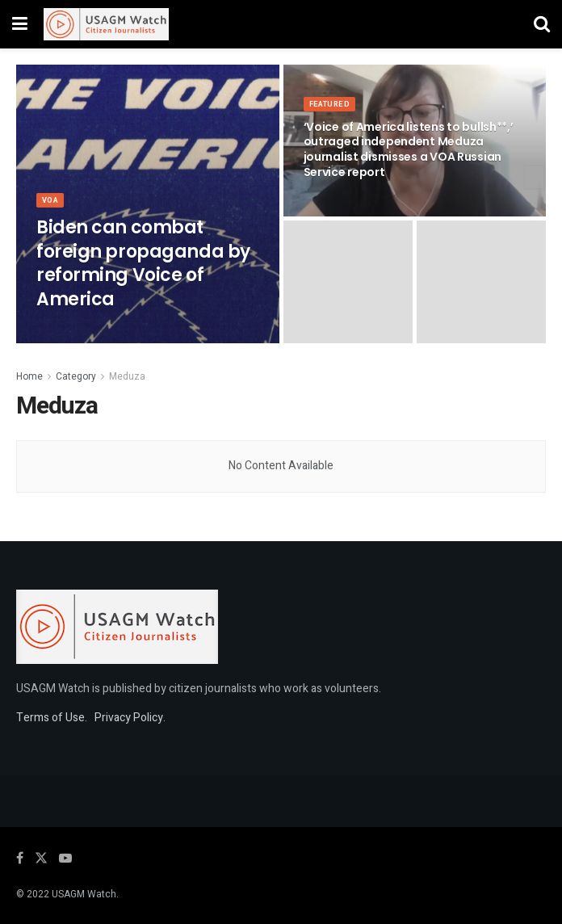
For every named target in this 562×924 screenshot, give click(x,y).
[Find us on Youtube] (65, 859)
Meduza (127, 376)
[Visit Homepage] (106, 24)
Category (76, 376)
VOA (52, 214)
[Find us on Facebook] (20, 859)
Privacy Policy (129, 718)
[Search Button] (542, 24)
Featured (332, 118)
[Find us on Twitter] (41, 859)
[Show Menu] (20, 24)
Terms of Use (50, 718)
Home (29, 376)
